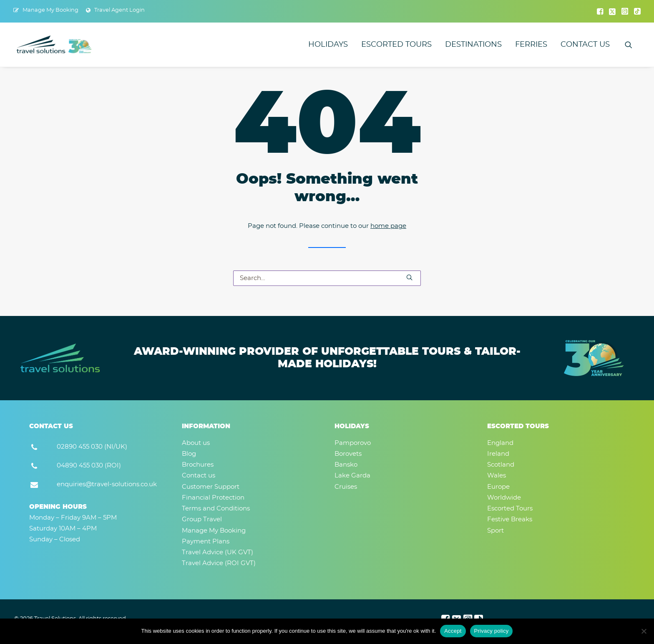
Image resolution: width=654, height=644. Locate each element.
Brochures (198, 465)
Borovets (348, 454)
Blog (189, 454)
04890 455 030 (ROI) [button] (89, 466)
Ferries (531, 45)
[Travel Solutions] (54, 45)
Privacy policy (492, 631)
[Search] (327, 278)
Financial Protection (213, 498)
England (500, 443)
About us (196, 443)
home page (388, 226)
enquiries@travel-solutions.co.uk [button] (107, 484)
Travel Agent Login (119, 10)
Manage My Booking (50, 10)
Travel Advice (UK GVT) (218, 552)
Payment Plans (206, 542)
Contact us (585, 45)
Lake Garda (352, 476)
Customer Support (211, 487)
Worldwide (504, 498)
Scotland (501, 465)
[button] (600, 11)
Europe (498, 487)
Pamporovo (353, 443)
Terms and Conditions (216, 509)
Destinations (473, 45)
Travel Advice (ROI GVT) (219, 563)
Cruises (346, 487)
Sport (496, 531)
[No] (644, 631)
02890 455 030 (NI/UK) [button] (92, 447)
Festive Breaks (510, 519)
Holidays (328, 45)
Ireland (498, 454)
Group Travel (202, 519)
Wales (497, 476)
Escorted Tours (396, 45)
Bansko (346, 465)
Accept (453, 631)
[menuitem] (46, 10)
